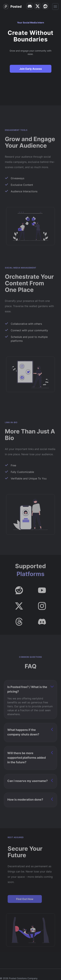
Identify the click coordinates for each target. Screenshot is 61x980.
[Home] (12, 7)
